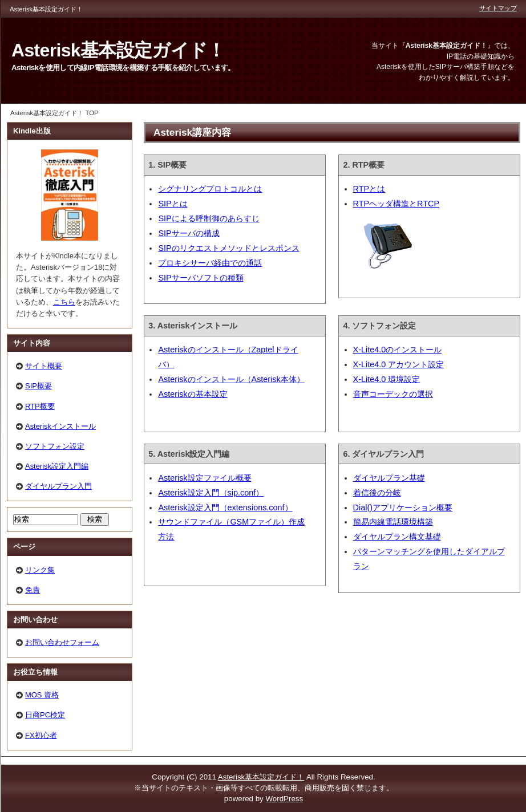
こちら (64, 302)
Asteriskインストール (60, 426)
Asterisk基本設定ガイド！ (118, 50)
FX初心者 (41, 735)
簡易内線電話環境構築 (393, 522)
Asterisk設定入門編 (57, 466)
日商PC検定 (45, 715)
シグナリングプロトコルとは (210, 189)
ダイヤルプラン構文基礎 (397, 537)
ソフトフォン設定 (55, 446)
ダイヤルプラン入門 (58, 486)
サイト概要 (44, 366)
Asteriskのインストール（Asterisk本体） (231, 379)
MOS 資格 (42, 695)
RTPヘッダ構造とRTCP (396, 204)
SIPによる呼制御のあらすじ (209, 218)
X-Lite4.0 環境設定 (387, 379)
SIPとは (173, 204)
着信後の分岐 (377, 493)
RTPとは (369, 189)
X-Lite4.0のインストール (398, 350)
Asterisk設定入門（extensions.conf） (225, 507)
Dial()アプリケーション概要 (403, 507)
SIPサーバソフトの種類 (201, 278)
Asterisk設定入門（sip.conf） (211, 493)
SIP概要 (39, 386)
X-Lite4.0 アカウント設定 (399, 364)
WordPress (284, 799)
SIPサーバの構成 (189, 233)
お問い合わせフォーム (62, 642)
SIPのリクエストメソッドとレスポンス (228, 248)
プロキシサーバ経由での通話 (210, 263)
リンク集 (40, 570)
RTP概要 (40, 406)
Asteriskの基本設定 (193, 394)
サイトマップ (498, 8)
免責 (33, 590)
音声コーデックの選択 (393, 394)
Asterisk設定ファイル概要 (205, 478)
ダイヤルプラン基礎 (389, 478)
